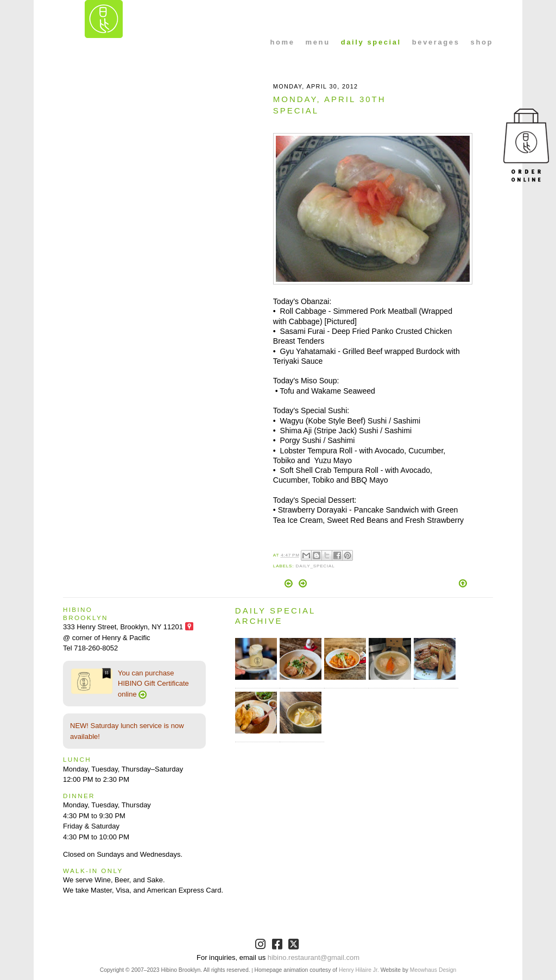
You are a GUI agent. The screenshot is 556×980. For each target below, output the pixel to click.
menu (318, 42)
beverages (436, 42)
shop (482, 42)
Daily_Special (315, 566)
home (283, 42)
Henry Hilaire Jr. (359, 970)
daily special (371, 42)
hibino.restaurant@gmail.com (314, 957)
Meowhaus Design (433, 970)
